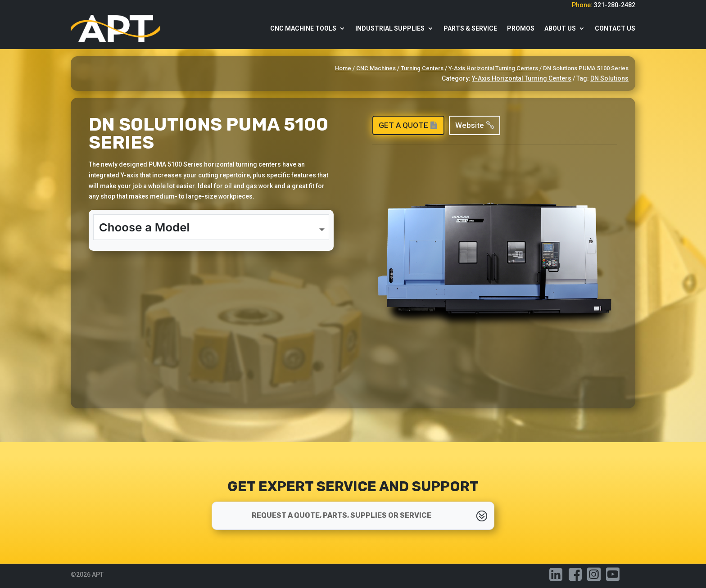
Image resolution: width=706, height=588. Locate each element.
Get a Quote (403, 125)
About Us (560, 28)
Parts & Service (470, 28)
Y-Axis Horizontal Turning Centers (493, 68)
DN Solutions (609, 78)
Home (343, 68)
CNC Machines (376, 68)
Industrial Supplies (390, 28)
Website (470, 125)
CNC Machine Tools (303, 28)
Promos (521, 28)
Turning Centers (422, 68)
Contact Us (615, 28)
